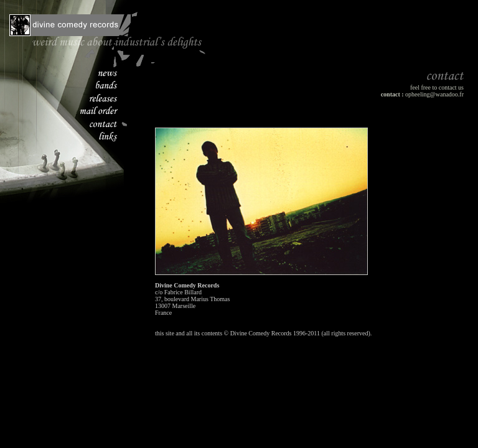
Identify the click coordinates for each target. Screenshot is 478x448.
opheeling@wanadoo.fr (434, 94)
